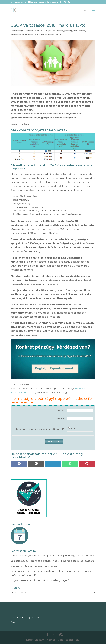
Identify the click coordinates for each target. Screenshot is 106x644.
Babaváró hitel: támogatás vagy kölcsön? (36, 566)
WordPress (73, 640)
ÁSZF (14, 622)
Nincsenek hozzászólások (48, 35)
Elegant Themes (45, 640)
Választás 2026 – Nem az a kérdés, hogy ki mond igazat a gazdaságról (53, 561)
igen (73, 428)
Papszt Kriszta (26, 31)
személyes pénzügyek (22, 35)
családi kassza (56, 31)
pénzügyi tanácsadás (75, 31)
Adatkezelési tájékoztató (26, 618)
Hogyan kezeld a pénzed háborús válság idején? (40, 580)
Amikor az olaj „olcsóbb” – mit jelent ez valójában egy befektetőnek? (52, 556)
